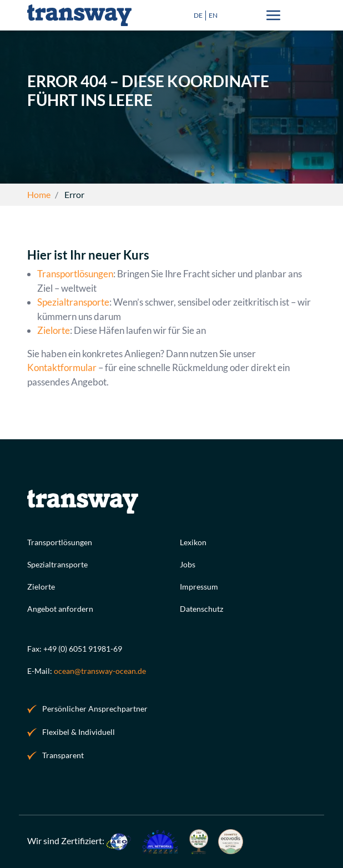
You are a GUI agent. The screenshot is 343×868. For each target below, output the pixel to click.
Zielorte (54, 331)
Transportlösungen (75, 274)
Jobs (188, 564)
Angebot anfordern (60, 609)
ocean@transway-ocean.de (100, 671)
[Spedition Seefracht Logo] (79, 16)
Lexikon (193, 542)
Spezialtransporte (73, 303)
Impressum (199, 587)
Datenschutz (201, 609)
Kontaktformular (62, 368)
